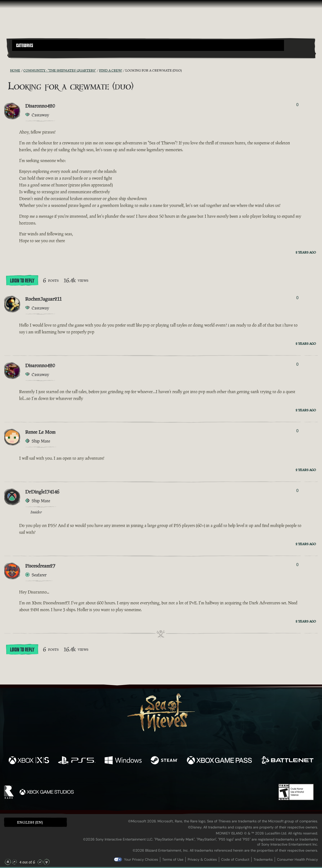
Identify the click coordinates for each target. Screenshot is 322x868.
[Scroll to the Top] (8, 862)
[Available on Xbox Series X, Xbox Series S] (29, 761)
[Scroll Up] (14, 862)
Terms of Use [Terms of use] (173, 859)
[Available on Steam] (164, 761)
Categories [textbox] (25, 46)
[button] (148, 45)
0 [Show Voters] (297, 105)
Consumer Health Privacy (297, 859)
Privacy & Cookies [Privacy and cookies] (202, 859)
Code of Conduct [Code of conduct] (235, 859)
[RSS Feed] (7, 70)
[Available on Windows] (123, 761)
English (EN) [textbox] (30, 822)
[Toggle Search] (24, 54)
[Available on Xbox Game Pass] (219, 761)
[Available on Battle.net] (287, 761)
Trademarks (263, 859)
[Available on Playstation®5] (77, 761)
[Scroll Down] (40, 862)
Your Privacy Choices (141, 859)
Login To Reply (22, 281)
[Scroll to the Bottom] (47, 862)
